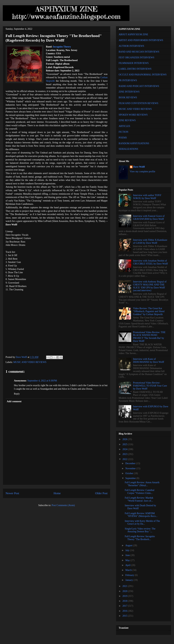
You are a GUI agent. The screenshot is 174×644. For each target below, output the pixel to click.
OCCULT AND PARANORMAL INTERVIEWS (143, 75)
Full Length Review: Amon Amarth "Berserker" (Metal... (142, 484)
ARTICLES (124, 126)
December (131, 463)
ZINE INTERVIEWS (129, 92)
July (128, 550)
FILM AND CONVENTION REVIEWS (139, 103)
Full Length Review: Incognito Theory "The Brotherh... (140, 538)
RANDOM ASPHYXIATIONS (134, 143)
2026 (125, 439)
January (129, 580)
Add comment (14, 401)
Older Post (101, 493)
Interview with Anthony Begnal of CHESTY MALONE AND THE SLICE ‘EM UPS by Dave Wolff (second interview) (150, 286)
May (128, 560)
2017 (125, 606)
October (130, 473)
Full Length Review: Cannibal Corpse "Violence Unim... (140, 492)
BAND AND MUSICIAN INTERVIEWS (139, 52)
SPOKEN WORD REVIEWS (133, 115)
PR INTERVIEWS (128, 80)
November (131, 468)
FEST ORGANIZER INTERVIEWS (137, 58)
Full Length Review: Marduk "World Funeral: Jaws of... (139, 499)
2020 (125, 591)
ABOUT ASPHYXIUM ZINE (133, 34)
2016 (125, 611)
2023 (125, 454)
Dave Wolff (139, 167)
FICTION (123, 132)
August (129, 545)
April (128, 565)
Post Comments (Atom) (63, 505)
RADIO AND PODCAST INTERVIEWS (139, 86)
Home (57, 493)
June (128, 555)
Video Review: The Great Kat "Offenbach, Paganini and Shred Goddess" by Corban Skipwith (149, 311)
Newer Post (12, 493)
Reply (17, 394)
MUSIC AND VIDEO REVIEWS (30, 362)
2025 (125, 444)
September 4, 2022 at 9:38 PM (42, 381)
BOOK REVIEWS (128, 97)
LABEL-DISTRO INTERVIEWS (135, 69)
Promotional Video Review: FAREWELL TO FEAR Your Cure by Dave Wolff (150, 386)
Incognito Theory (62, 47)
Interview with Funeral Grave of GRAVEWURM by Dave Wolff (149, 218)
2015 (125, 616)
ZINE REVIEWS (127, 120)
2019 (125, 596)
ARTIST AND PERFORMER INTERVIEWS (141, 40)
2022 (125, 459)
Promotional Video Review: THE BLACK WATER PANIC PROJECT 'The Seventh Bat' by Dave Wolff (149, 337)
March (129, 570)
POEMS (123, 138)
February (130, 575)
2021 (125, 586)
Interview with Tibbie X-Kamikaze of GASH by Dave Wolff (150, 241)
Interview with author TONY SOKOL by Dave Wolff (147, 197)
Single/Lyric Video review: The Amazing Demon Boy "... (140, 530)
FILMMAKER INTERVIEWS (134, 63)
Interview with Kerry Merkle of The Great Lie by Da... (142, 522)
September (131, 478)
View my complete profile (143, 172)
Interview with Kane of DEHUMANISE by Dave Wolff (149, 360)
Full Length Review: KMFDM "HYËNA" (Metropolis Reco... (141, 515)
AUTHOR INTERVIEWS (131, 46)
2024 (125, 449)
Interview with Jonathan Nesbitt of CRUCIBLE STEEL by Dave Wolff (151, 262)
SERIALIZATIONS (128, 149)
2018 (125, 601)
